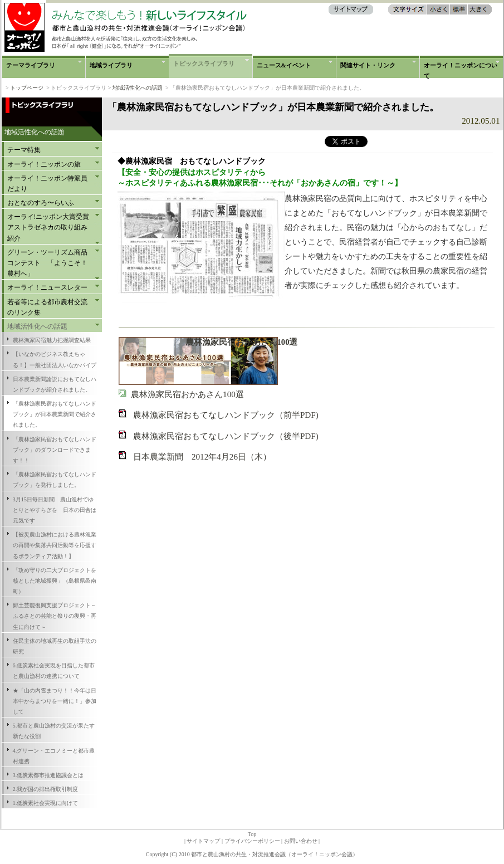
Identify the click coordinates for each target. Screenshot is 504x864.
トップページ (27, 88)
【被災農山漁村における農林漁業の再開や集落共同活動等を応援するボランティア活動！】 (55, 545)
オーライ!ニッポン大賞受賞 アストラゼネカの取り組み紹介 (50, 227)
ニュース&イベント (284, 65)
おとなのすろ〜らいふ (41, 203)
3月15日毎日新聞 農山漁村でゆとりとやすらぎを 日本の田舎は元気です (55, 510)
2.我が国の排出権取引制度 (46, 789)
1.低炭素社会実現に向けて (46, 803)
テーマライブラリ (31, 65)
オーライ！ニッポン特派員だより (47, 184)
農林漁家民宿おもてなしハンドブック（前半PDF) (226, 415)
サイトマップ (203, 841)
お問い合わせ (301, 841)
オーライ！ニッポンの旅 (44, 164)
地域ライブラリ (111, 65)
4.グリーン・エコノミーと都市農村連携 (54, 756)
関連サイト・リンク (368, 65)
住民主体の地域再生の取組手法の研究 (55, 646)
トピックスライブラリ (204, 64)
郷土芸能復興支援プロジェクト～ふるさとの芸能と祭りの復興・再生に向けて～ (55, 616)
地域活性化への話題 (138, 88)
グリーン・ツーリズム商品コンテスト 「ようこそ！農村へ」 (47, 263)
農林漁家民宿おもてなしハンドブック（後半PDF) (226, 436)
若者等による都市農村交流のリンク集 (47, 307)
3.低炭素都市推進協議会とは (48, 775)
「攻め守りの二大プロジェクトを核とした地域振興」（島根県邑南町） (55, 581)
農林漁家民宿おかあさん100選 (242, 342)
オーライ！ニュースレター (47, 287)
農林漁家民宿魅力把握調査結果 (52, 340)
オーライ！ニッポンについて (461, 70)
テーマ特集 (24, 150)
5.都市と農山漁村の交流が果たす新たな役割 (54, 731)
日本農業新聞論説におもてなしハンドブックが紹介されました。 (55, 384)
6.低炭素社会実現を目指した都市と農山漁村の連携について (54, 671)
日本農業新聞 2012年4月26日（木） (202, 457)
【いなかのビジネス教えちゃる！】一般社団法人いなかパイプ (55, 359)
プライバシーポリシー (252, 841)
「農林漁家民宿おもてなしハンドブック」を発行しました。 (55, 480)
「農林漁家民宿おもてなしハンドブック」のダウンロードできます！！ (55, 450)
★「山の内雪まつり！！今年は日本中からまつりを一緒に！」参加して (55, 701)
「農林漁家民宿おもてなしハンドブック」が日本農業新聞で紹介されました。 (55, 414)
